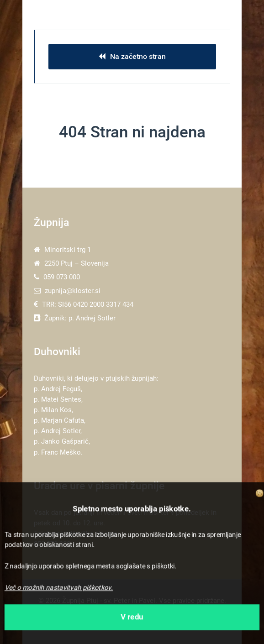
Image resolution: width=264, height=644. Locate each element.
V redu (132, 617)
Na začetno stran (132, 56)
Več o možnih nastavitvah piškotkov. (59, 588)
